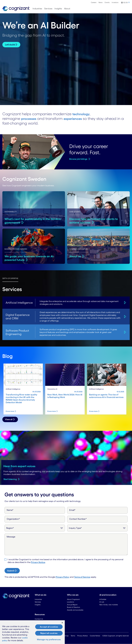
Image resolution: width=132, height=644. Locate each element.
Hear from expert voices (19, 466)
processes (30, 118)
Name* (10, 510)
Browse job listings (78, 159)
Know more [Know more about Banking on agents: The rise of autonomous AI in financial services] (93, 411)
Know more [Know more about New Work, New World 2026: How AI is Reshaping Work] (52, 411)
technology (82, 114)
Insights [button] (58, 9)
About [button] (67, 9)
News (101, 2)
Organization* (13, 519)
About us (75, 256)
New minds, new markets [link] (109, 605)
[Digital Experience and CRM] (125, 317)
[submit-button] (12, 571)
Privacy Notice (38, 562)
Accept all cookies (49, 627)
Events (107, 2)
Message (11, 537)
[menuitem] (94, 2)
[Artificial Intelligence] (125, 303)
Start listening (10, 479)
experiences (77, 118)
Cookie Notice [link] (95, 636)
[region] (32, 632)
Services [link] (38, 602)
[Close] (62, 623)
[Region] (35, 528)
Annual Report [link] (72, 605)
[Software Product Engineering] (125, 332)
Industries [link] (38, 599)
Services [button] (48, 9)
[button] (125, 3)
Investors (115, 2)
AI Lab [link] (102, 602)
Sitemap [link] (66, 636)
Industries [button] (37, 9)
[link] (16, 9)
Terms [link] (73, 636)
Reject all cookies (49, 633)
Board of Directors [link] (74, 607)
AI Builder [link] (103, 599)
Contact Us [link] (39, 619)
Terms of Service (82, 577)
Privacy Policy (62, 577)
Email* (72, 510)
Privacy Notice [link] (82, 636)
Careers (94, 2)
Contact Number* (78, 519)
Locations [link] (71, 602)
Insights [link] (38, 605)
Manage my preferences (49, 639)
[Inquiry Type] (97, 528)
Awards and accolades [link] (75, 610)
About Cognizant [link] (73, 599)
